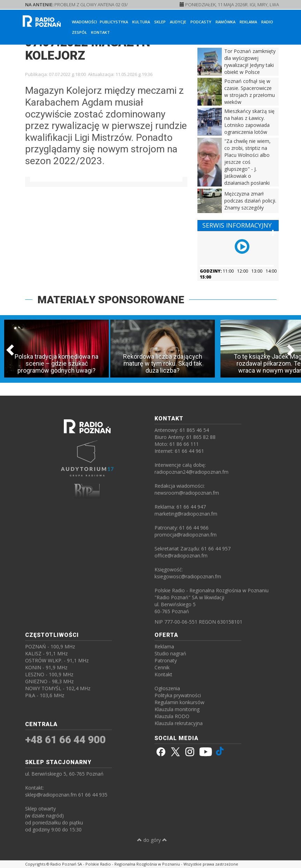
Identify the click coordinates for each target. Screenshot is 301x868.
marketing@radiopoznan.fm (186, 514)
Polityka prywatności (178, 695)
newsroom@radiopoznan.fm (187, 493)
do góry (152, 840)
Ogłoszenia (167, 688)
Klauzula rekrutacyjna (179, 723)
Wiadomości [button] (84, 22)
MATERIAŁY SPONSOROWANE (111, 300)
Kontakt (100, 32)
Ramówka (225, 22)
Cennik (162, 667)
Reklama (248, 22)
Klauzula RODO (172, 716)
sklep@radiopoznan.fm (51, 795)
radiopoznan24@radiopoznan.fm (191, 472)
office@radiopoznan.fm (181, 555)
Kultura (141, 22)
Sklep (160, 22)
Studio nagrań (170, 653)
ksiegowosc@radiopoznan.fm (188, 576)
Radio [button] (267, 22)
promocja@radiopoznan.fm (186, 535)
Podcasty (201, 22)
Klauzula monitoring (177, 709)
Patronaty (166, 660)
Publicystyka (114, 22)
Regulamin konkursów (179, 702)
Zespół (79, 32)
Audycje (178, 22)
